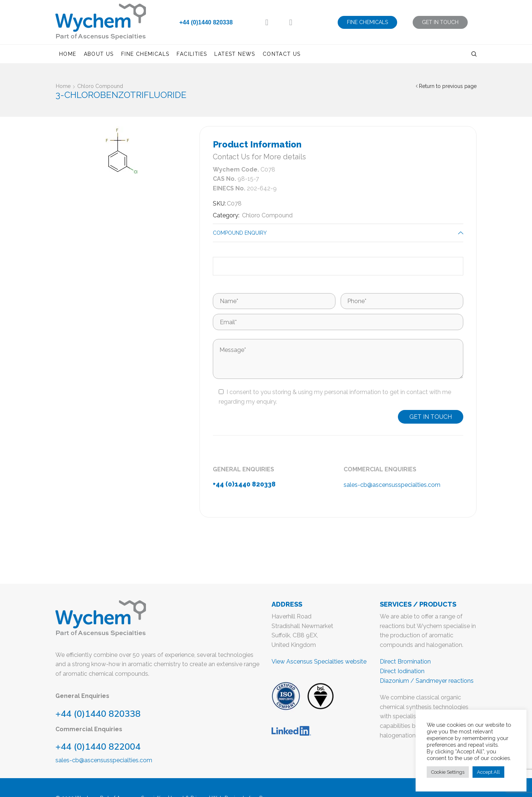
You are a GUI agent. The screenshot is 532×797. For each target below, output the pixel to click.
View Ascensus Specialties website (319, 662)
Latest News (235, 54)
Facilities (192, 54)
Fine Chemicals (145, 54)
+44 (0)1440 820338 (206, 22)
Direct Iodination (402, 671)
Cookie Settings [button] (448, 772)
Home (68, 54)
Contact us (282, 54)
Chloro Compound (100, 86)
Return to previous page (448, 86)
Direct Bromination (405, 662)
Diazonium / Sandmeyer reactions (427, 681)
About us (99, 54)
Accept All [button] (488, 772)
